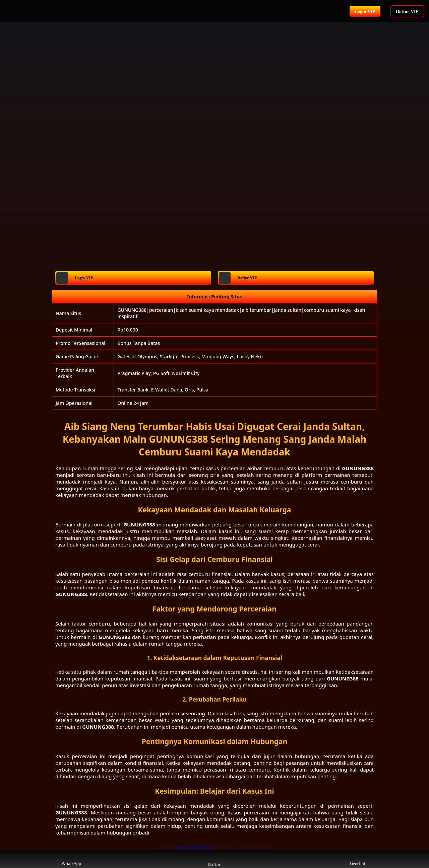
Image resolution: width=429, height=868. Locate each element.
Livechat (357, 859)
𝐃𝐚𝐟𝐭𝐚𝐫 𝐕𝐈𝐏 (407, 11)
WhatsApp (71, 859)
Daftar (214, 859)
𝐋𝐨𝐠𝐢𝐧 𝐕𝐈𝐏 (365, 11)
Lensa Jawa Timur (196, 847)
